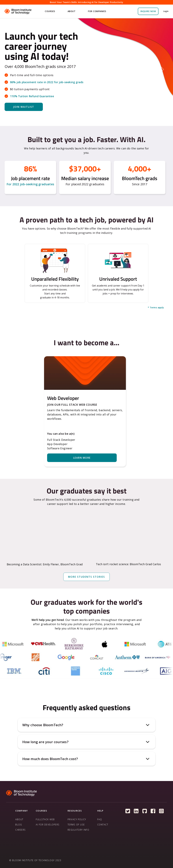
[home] (18, 11)
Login (166, 11)
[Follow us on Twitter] (128, 811)
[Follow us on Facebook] (153, 811)
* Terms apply (156, 307)
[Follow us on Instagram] (161, 811)
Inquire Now (148, 11)
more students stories (86, 577)
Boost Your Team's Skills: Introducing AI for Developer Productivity (86, 2)
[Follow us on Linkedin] (136, 811)
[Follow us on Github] (145, 811)
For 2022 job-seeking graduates (30, 184)
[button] (50, 11)
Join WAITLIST (24, 107)
